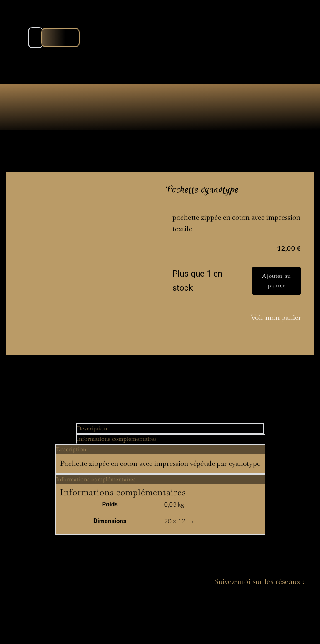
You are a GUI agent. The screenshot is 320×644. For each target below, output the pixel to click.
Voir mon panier (276, 317)
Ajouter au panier (276, 280)
